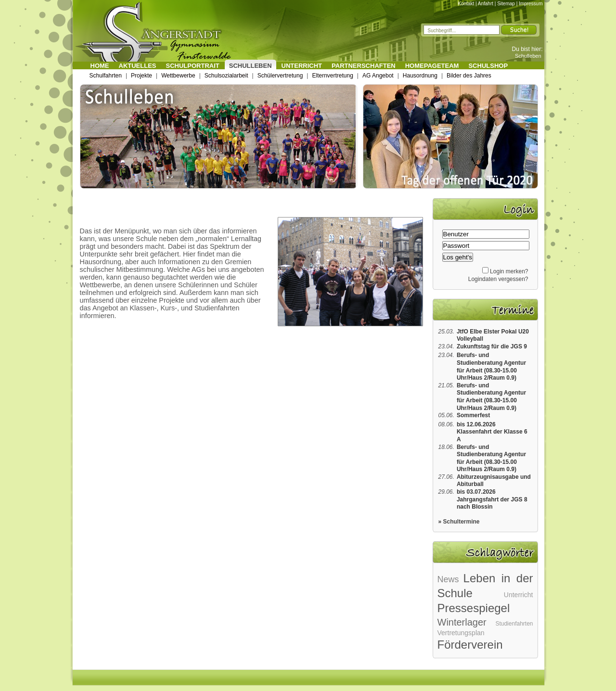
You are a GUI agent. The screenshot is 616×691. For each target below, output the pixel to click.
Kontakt (466, 4)
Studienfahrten (514, 624)
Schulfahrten (106, 76)
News (448, 579)
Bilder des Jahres (469, 76)
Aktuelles (138, 66)
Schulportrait (193, 66)
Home (100, 66)
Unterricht (302, 66)
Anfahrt (486, 4)
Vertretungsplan (461, 633)
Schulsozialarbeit (226, 76)
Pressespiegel (474, 608)
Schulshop (488, 66)
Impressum (531, 4)
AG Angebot (378, 76)
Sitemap (506, 4)
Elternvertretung (332, 76)
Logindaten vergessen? (498, 279)
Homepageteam (432, 66)
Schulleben (528, 56)
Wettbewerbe (178, 76)
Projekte (141, 76)
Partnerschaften (364, 66)
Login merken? (509, 271)
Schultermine (462, 522)
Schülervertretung (280, 76)
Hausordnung (420, 76)
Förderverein (470, 645)
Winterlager (462, 622)
